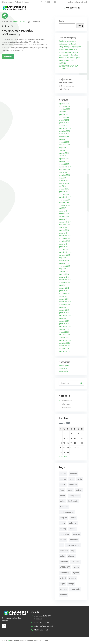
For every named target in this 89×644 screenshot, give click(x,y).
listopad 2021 (64, 117)
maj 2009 (62, 318)
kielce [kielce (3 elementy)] (62, 501)
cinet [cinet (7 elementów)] (72, 479)
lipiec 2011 (63, 296)
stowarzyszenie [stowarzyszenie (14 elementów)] (73, 545)
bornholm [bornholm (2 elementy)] (73, 474)
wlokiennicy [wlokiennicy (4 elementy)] (65, 573)
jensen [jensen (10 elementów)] (63, 496)
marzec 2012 (64, 288)
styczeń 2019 (64, 159)
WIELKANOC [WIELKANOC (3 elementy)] (65, 567)
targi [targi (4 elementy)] (73, 551)
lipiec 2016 (63, 227)
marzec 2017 (64, 214)
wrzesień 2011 (64, 293)
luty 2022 (62, 112)
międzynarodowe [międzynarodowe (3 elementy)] (67, 512)
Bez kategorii (64, 366)
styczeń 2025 (64, 104)
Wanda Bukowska (19, 22)
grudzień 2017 (64, 192)
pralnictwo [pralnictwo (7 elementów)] (73, 523)
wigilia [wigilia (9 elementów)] (76, 567)
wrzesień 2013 (64, 266)
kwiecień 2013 (64, 271)
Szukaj (62, 21)
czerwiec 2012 (64, 282)
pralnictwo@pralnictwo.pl (77, 2)
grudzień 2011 (64, 291)
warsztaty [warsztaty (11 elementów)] (76, 562)
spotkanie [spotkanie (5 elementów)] (74, 540)
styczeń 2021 (64, 120)
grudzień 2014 (64, 247)
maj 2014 (62, 258)
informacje (63, 368)
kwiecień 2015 (64, 244)
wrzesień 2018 (64, 170)
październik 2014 (65, 252)
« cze (61, 456)
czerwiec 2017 (64, 205)
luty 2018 (62, 186)
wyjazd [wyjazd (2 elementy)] (63, 578)
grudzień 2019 (64, 139)
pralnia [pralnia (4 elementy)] (63, 523)
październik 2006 (65, 340)
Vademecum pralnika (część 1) (71, 44)
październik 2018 (65, 167)
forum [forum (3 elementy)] (70, 490)
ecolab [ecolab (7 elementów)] (63, 485)
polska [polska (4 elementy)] (73, 518)
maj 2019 (62, 148)
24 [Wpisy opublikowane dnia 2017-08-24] (71, 448)
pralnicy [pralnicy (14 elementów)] (63, 529)
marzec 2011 (64, 299)
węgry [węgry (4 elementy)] (62, 584)
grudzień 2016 (64, 219)
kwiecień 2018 (64, 181)
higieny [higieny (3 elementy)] (79, 490)
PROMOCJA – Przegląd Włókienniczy (18, 33)
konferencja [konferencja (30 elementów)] (73, 501)
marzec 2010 (64, 310)
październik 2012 (65, 280)
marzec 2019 (64, 153)
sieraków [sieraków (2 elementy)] (76, 534)
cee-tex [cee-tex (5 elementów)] (63, 479)
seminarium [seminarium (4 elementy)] (65, 534)
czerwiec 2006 (64, 343)
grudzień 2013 (64, 263)
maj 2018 (62, 178)
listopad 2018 (64, 164)
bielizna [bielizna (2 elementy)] (63, 474)
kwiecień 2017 (64, 211)
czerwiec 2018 (64, 175)
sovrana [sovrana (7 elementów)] (63, 540)
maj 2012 (62, 285)
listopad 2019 (64, 142)
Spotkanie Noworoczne (68, 41)
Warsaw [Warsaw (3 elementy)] (71, 556)
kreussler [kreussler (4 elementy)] (64, 507)
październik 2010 (65, 302)
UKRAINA (62, 63)
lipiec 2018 (63, 172)
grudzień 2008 (64, 324)
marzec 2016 (64, 230)
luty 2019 (62, 156)
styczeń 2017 (64, 216)
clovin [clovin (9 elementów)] (79, 479)
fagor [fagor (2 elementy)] (62, 490)
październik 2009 (65, 316)
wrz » (66, 456)
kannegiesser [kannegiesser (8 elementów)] (74, 496)
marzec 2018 (64, 183)
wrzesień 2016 (64, 225)
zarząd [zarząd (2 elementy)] (71, 584)
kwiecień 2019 (64, 150)
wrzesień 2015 (64, 238)
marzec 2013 (64, 274)
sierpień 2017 (64, 203)
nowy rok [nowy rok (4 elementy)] (64, 518)
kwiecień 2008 (64, 329)
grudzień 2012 (64, 277)
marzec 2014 (64, 260)
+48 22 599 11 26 (72, 8)
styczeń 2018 (64, 189)
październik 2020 (65, 128)
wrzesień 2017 (64, 200)
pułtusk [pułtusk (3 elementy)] (73, 529)
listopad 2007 (64, 332)
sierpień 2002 (64, 349)
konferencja (63, 371)
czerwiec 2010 (64, 305)
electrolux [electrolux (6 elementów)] (73, 485)
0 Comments (34, 22)
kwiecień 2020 (64, 134)
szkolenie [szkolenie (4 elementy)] (64, 551)
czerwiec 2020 (64, 131)
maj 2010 (62, 307)
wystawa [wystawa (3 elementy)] (73, 578)
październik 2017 (65, 197)
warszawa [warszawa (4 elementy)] (64, 562)
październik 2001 (65, 351)
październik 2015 (65, 236)
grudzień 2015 (64, 233)
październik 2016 (65, 222)
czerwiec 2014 (64, 255)
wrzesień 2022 (64, 109)
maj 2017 (62, 208)
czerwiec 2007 (64, 335)
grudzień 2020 (64, 123)
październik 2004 (65, 346)
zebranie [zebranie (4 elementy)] (63, 589)
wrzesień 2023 (64, 106)
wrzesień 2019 (64, 145)
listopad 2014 (64, 249)
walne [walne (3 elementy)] (62, 556)
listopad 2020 (64, 126)
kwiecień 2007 (64, 338)
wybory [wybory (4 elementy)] (76, 573)
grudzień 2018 (64, 161)
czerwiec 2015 (64, 241)
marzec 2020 (64, 137)
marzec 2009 (64, 321)
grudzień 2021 (64, 115)
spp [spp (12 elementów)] (62, 545)
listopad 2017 (64, 194)
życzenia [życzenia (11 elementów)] (64, 595)
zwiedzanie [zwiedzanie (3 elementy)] (75, 589)
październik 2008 (65, 327)
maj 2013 (62, 269)
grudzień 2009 (64, 313)
